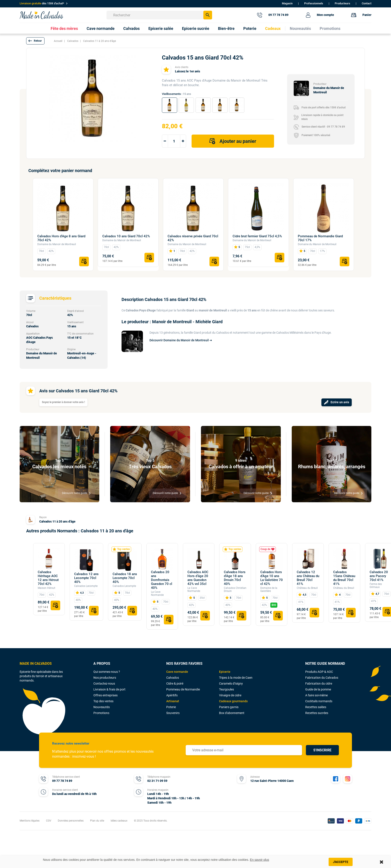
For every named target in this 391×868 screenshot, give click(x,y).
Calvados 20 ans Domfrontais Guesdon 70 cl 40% (162, 580)
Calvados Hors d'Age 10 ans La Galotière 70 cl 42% (272, 578)
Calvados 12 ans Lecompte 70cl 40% (86, 578)
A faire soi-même (316, 695)
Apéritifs (172, 695)
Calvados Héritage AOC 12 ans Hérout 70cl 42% (48, 578)
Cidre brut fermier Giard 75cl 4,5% (257, 236)
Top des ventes (103, 701)
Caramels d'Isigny (231, 683)
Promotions (101, 713)
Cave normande (177, 672)
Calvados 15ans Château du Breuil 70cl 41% (344, 578)
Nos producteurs (105, 678)
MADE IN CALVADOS (36, 664)
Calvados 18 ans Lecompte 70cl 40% (125, 578)
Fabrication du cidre (319, 683)
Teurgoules (226, 689)
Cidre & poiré (175, 683)
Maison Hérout (46, 588)
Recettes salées (316, 707)
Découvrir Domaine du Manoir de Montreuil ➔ (181, 340)
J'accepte (341, 862)
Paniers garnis (229, 707)
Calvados (173, 678)
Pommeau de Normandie (183, 689)
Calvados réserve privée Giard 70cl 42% (193, 238)
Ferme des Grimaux (376, 586)
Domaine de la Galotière (269, 589)
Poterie (171, 707)
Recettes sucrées (317, 713)
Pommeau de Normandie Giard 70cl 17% (320, 238)
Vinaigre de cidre (230, 695)
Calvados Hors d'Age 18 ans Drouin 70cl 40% (235, 578)
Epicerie (225, 672)
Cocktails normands (319, 701)
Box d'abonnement (232, 713)
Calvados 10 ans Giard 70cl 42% (126, 236)
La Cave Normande (157, 593)
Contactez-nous (104, 683)
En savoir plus (259, 860)
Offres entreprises (105, 695)
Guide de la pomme (318, 689)
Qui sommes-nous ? (107, 672)
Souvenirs (173, 713)
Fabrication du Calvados (322, 678)
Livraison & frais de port (109, 689)
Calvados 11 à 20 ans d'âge (57, 521)
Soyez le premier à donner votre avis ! (63, 402)
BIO (274, 605)
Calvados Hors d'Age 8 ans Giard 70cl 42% (61, 238)
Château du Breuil (307, 588)
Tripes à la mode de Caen (236, 678)
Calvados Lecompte (86, 586)
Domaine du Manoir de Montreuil (57, 244)
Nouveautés (102, 707)
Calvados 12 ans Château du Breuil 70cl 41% (308, 578)
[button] (35, 41)
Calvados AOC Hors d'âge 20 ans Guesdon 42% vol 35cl (198, 578)
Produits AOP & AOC (319, 672)
